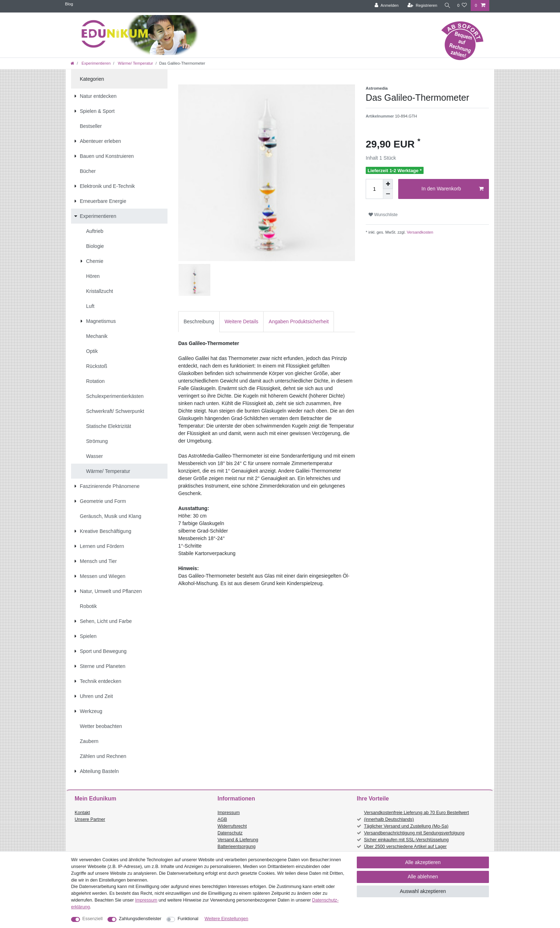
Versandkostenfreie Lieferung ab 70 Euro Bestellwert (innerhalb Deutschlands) (416, 816)
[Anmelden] (384, 6)
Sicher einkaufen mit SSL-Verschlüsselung (406, 840)
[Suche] (446, 6)
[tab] (199, 322)
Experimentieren (96, 63)
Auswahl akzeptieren (423, 891)
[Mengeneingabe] (374, 189)
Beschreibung (199, 321)
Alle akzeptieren (423, 862)
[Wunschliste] (462, 6)
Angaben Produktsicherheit (299, 321)
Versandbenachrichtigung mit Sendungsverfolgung (414, 833)
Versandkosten (419, 232)
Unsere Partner (90, 819)
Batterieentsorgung (236, 847)
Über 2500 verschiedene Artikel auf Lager (405, 847)
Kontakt (82, 813)
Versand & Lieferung (238, 840)
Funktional (188, 919)
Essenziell (93, 919)
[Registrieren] (420, 6)
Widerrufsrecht (232, 826)
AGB (222, 819)
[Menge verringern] (388, 194)
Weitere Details (242, 321)
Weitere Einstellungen (226, 919)
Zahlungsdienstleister (140, 919)
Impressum (229, 813)
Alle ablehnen (423, 877)
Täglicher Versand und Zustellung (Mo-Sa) (406, 826)
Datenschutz (230, 833)
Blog (69, 4)
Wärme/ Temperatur (135, 63)
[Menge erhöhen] (388, 184)
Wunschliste (383, 215)
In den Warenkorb (452, 189)
